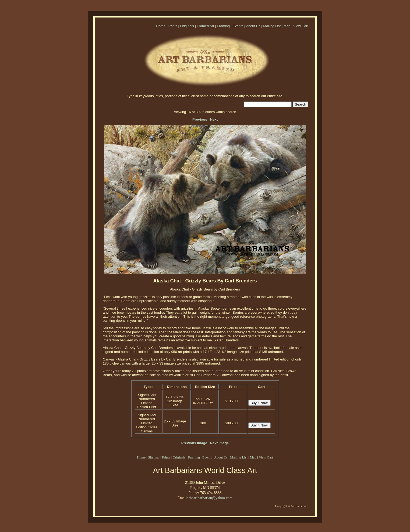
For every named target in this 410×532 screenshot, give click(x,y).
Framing (223, 26)
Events (238, 26)
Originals (187, 26)
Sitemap (154, 457)
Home (161, 26)
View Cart (301, 26)
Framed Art (205, 26)
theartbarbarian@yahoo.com (211, 498)
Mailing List (272, 26)
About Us (253, 26)
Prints (173, 26)
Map (287, 26)
